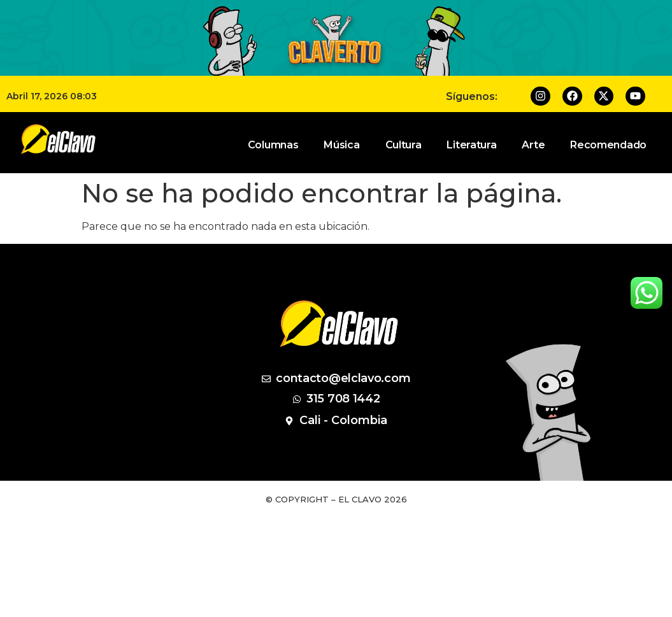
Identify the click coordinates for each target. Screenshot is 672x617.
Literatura (471, 145)
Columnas (273, 145)
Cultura (404, 145)
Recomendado (608, 145)
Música (341, 145)
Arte (533, 145)
